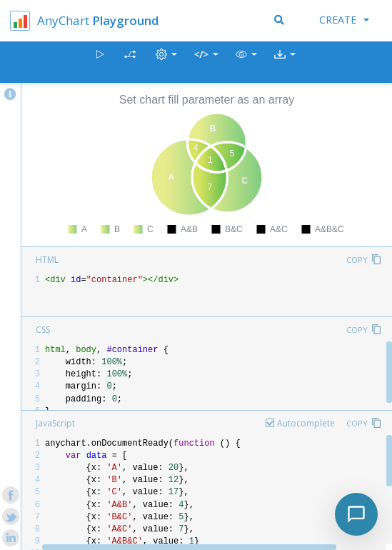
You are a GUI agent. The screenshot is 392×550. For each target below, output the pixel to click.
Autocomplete (306, 423)
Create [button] (344, 20)
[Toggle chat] (356, 514)
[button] (246, 62)
